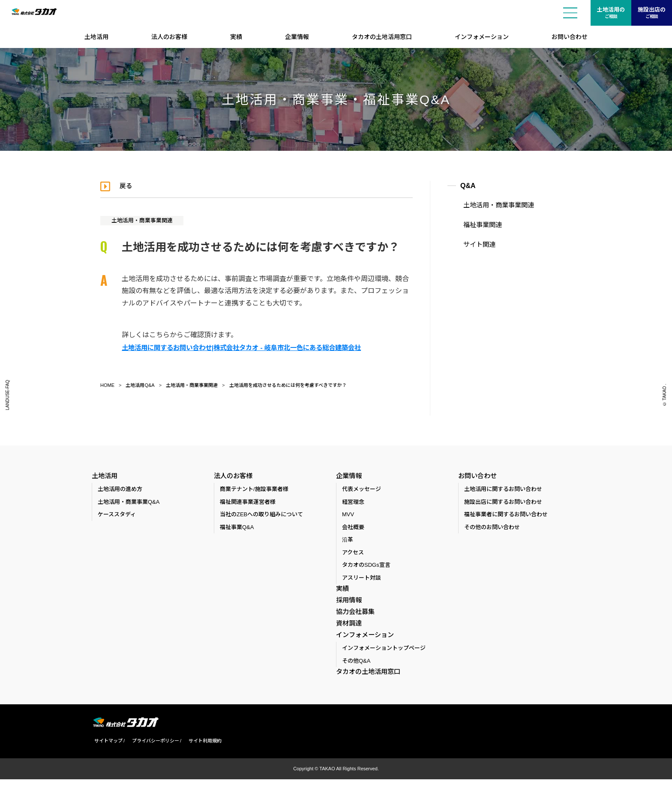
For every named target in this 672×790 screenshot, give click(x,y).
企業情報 (297, 37)
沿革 (348, 541)
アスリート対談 (361, 579)
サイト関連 (475, 243)
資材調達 (348, 630)
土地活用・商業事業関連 (145, 220)
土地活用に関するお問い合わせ (503, 491)
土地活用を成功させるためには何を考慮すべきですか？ (288, 385)
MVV (348, 516)
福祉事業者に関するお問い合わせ (506, 516)
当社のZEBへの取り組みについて (261, 516)
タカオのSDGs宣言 (366, 567)
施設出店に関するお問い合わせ (503, 504)
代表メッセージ (361, 491)
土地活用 (96, 37)
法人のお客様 (169, 37)
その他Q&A (356, 671)
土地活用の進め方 (120, 491)
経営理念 (353, 504)
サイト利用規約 (202, 751)
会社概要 (353, 529)
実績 (236, 37)
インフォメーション (482, 37)
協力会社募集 (354, 616)
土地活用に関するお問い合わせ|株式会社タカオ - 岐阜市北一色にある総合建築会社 (249, 347)
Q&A (468, 186)
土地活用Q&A (140, 385)
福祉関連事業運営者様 (248, 504)
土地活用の (611, 13)
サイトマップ (106, 751)
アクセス (353, 554)
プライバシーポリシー (153, 751)
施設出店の (652, 13)
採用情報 (348, 603)
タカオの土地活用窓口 (382, 37)
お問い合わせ (570, 37)
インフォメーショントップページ (384, 658)
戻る (128, 186)
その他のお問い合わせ (492, 529)
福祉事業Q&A (237, 529)
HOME (107, 385)
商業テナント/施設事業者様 (254, 491)
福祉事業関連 (478, 224)
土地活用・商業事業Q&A (129, 504)
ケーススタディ (117, 516)
